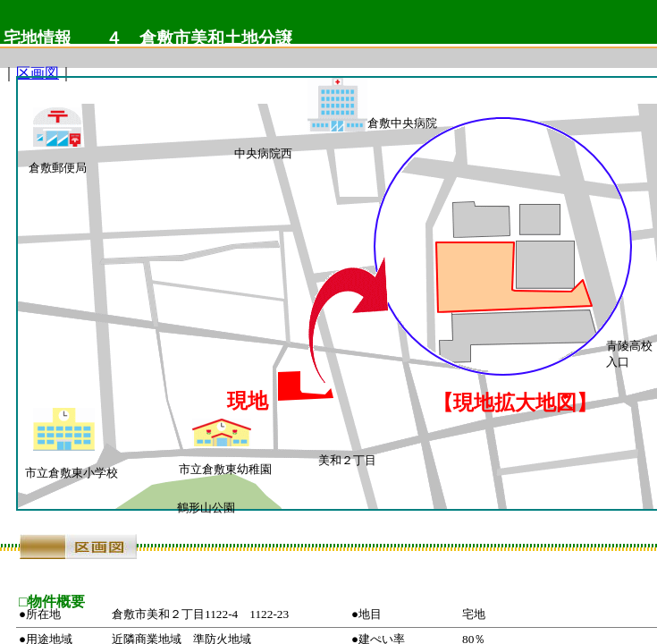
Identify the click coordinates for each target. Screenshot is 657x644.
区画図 (38, 73)
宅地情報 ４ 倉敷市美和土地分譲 (148, 38)
